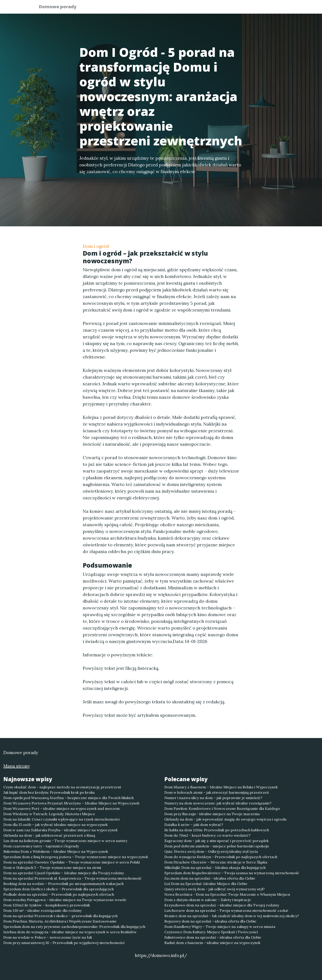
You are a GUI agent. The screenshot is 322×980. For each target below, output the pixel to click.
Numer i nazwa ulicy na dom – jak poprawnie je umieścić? (213, 798)
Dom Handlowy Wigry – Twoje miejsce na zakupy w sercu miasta (220, 927)
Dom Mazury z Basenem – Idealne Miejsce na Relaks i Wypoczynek (221, 787)
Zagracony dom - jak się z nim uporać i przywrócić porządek (216, 841)
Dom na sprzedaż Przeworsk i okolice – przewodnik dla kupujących (60, 916)
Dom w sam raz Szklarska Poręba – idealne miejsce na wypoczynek (60, 830)
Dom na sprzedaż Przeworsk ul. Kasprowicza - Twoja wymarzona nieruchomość (73, 878)
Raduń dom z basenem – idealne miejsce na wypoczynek (212, 943)
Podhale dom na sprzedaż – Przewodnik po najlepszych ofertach (59, 894)
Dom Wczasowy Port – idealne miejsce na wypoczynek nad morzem (61, 808)
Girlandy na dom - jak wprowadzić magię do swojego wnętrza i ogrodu (225, 819)
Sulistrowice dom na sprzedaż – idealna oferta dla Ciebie (213, 937)
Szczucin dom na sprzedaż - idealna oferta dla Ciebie (210, 878)
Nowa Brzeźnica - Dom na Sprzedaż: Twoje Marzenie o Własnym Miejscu (227, 894)
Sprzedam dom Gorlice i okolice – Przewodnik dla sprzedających (59, 889)
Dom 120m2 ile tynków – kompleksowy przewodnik (47, 905)
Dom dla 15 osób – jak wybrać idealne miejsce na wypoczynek (55, 825)
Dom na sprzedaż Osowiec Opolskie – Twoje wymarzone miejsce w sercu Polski (72, 862)
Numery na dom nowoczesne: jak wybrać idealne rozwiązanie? (218, 803)
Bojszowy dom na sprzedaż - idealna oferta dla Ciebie (210, 921)
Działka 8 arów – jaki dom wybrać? (194, 825)
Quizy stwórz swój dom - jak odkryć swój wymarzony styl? (215, 889)
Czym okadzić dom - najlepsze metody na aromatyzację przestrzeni (62, 787)
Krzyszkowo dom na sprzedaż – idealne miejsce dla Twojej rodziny (222, 905)
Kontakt (273, 8)
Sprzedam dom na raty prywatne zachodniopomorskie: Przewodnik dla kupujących (74, 927)
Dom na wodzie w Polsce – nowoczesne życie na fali (48, 937)
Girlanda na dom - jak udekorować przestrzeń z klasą (49, 835)
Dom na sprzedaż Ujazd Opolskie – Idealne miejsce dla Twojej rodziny (64, 873)
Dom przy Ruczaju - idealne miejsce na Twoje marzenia (212, 814)
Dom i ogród (96, 246)
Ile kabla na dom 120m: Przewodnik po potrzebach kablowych (217, 830)
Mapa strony (17, 766)
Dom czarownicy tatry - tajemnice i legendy (41, 846)
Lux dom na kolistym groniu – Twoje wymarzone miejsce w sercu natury (65, 841)
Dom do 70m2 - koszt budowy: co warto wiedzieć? (207, 835)
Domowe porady (60, 7)
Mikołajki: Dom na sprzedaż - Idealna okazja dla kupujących (215, 868)
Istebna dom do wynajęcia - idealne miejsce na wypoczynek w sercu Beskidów (70, 932)
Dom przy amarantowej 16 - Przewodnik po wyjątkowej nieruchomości (64, 943)
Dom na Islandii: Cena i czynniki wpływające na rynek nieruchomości (61, 819)
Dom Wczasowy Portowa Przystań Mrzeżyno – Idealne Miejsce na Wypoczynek (71, 803)
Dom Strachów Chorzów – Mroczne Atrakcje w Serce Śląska (216, 862)
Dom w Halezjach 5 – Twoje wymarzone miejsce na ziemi (52, 868)
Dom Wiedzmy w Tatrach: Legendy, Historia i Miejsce (49, 814)
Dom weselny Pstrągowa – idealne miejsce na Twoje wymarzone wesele (65, 900)
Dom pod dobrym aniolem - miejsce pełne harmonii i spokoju (217, 846)
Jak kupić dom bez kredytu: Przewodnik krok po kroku (49, 792)
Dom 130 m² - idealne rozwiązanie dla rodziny (42, 910)
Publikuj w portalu (214, 8)
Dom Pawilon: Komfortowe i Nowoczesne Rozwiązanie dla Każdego (222, 808)
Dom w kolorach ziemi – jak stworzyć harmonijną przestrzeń (217, 792)
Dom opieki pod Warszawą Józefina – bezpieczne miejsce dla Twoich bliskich (69, 798)
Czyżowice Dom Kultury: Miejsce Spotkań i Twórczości (211, 932)
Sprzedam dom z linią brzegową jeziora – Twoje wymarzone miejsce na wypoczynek (76, 857)
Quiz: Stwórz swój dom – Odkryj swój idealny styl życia (211, 851)
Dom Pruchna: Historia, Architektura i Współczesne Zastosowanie (60, 921)
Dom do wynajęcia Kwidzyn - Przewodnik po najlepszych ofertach (221, 857)
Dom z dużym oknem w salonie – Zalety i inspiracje (208, 900)
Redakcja (248, 8)
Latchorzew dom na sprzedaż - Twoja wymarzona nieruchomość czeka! (226, 910)
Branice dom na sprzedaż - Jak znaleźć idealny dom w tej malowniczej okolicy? (232, 916)
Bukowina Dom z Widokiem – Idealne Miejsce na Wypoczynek (56, 851)
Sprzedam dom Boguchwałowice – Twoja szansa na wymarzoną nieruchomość (232, 873)
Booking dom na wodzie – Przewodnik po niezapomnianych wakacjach (64, 884)
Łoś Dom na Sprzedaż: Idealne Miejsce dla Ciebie (206, 884)
